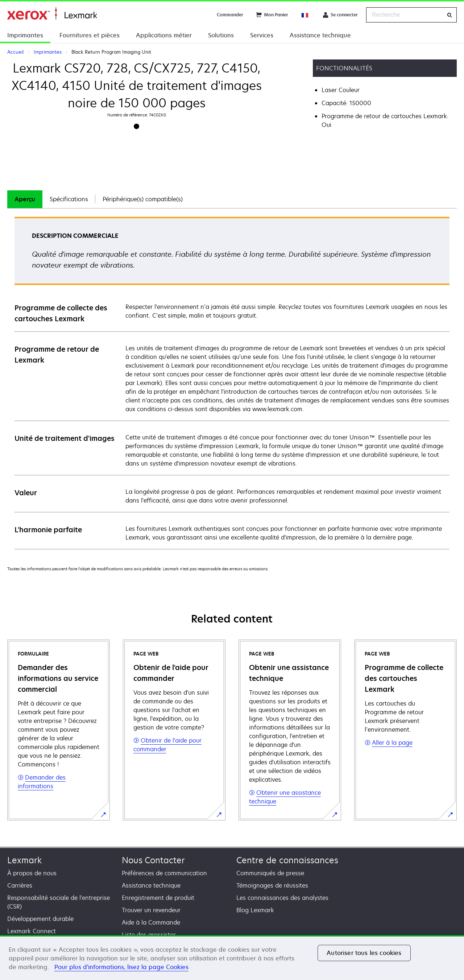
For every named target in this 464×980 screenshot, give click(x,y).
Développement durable (40, 919)
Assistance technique (320, 35)
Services (262, 35)
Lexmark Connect (32, 931)
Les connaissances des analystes (282, 898)
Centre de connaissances (287, 860)
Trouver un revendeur (151, 910)
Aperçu (25, 199)
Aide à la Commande (151, 922)
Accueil (52, 14)
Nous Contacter (153, 860)
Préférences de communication (164, 873)
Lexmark (24, 860)
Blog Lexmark (255, 910)
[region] (232, 958)
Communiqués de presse (270, 873)
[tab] (25, 199)
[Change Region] (305, 15)
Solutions (221, 35)
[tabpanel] (232, 383)
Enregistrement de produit (158, 898)
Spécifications (69, 199)
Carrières (20, 885)
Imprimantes (25, 35)
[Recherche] (449, 15)
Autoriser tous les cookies (364, 953)
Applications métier (164, 35)
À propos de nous (32, 873)
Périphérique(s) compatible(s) (143, 199)
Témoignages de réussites (272, 885)
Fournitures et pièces (90, 35)
